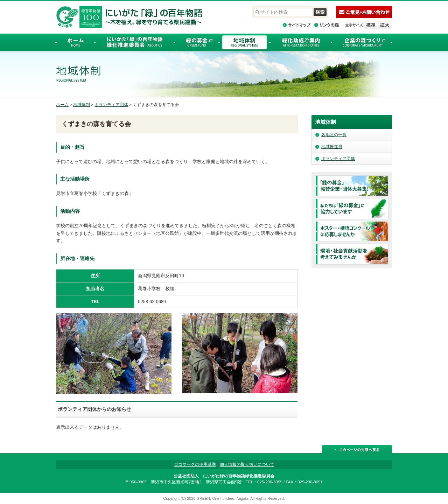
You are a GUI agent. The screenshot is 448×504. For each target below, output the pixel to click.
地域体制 (82, 105)
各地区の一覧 (334, 135)
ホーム (62, 105)
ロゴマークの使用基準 (195, 464)
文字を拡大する (385, 25)
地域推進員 (332, 147)
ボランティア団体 (111, 105)
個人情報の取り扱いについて (247, 464)
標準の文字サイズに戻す (371, 25)
